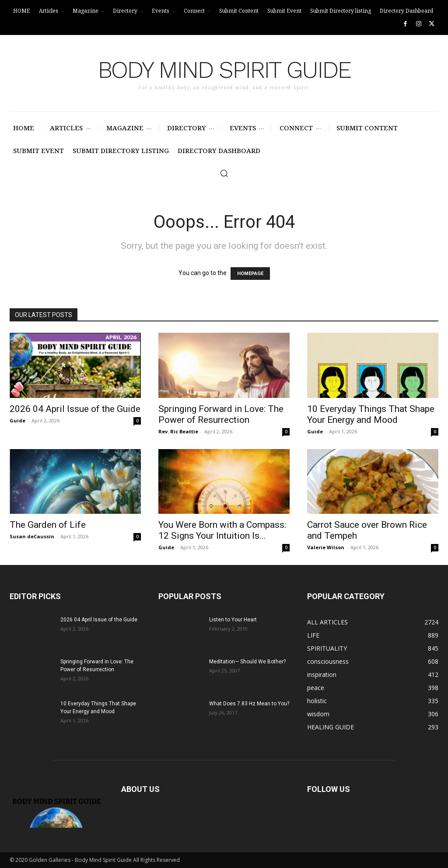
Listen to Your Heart (233, 620)
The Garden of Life (48, 525)
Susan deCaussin (32, 536)
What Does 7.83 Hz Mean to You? (249, 704)
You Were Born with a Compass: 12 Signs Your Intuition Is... (222, 530)
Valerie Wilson (326, 547)
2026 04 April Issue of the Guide (75, 409)
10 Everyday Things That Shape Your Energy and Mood (371, 414)
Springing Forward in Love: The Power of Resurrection (221, 414)
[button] (224, 173)
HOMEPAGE (250, 274)
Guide (17, 420)
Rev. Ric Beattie (178, 431)
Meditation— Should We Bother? (247, 662)
